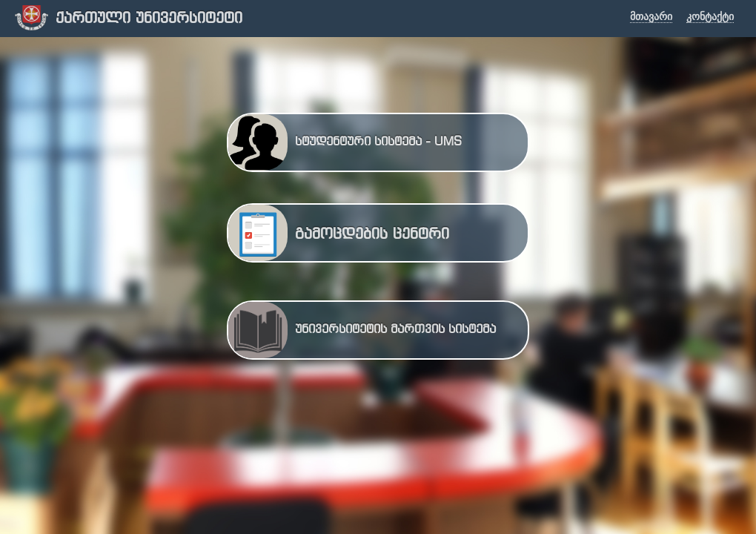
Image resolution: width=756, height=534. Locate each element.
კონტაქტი (710, 17)
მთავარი (651, 17)
